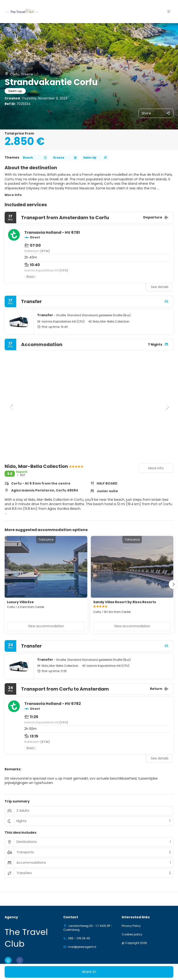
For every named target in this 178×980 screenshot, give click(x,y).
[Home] (8, 960)
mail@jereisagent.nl (82, 947)
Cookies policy (132, 934)
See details (160, 287)
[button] (169, 12)
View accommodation (46, 626)
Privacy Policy (131, 926)
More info (13, 195)
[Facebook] (20, 960)
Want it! (89, 972)
